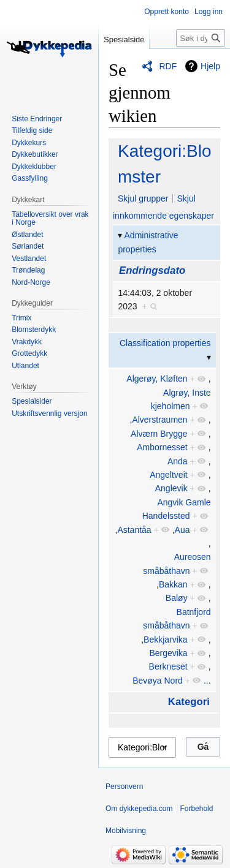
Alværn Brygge (159, 434)
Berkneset (168, 666)
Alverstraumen (159, 420)
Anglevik (171, 488)
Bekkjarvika (166, 640)
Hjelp (210, 66)
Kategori (189, 702)
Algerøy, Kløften (157, 379)
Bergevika (168, 653)
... (207, 681)
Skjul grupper (143, 198)
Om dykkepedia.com (139, 809)
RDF (168, 66)
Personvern (124, 787)
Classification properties (165, 343)
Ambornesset (162, 447)
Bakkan (173, 584)
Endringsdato (152, 270)
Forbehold (196, 809)
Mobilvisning (126, 831)
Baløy (177, 598)
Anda (178, 461)
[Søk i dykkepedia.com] (201, 38)
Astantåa (134, 530)
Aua (182, 530)
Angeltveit (168, 475)
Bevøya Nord (158, 681)
